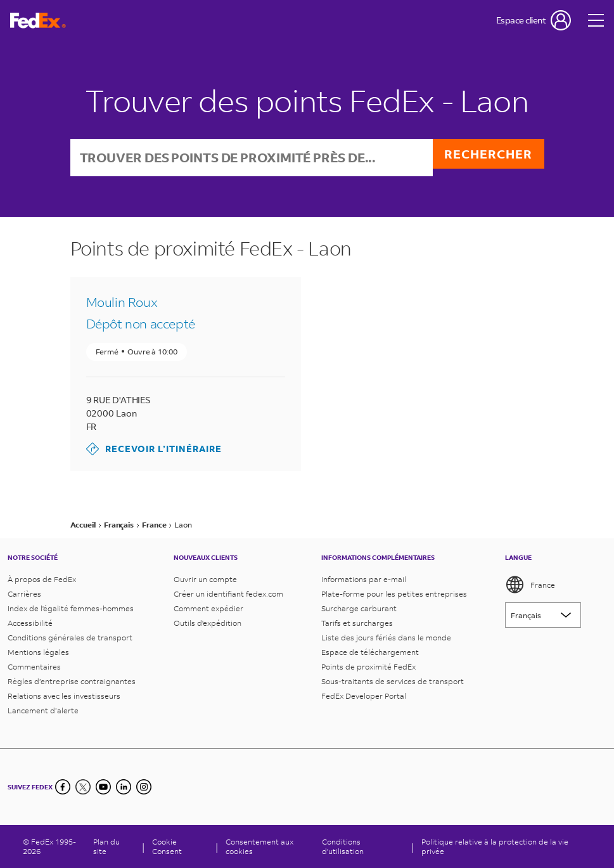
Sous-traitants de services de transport (393, 681)
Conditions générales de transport (70, 638)
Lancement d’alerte (43, 710)
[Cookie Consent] (180, 846)
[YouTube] (103, 787)
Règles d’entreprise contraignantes (72, 681)
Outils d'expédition (208, 623)
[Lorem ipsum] (543, 615)
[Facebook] (63, 787)
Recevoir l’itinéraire (154, 450)
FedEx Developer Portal (364, 696)
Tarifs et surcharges (357, 623)
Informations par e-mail (364, 579)
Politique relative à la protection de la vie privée (495, 846)
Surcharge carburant (359, 608)
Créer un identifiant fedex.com (228, 594)
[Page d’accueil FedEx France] (38, 21)
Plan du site (106, 846)
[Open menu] (596, 20)
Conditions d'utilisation (343, 846)
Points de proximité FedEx (368, 667)
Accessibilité (30, 623)
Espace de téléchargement (370, 652)
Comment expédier (208, 608)
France (530, 585)
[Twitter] (83, 787)
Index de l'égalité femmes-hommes (71, 608)
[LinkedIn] (124, 787)
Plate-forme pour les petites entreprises (394, 594)
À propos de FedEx (42, 579)
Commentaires (34, 667)
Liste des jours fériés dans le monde (386, 638)
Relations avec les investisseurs (64, 696)
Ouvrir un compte (205, 579)
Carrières (24, 594)
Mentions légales (38, 652)
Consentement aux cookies (259, 846)
